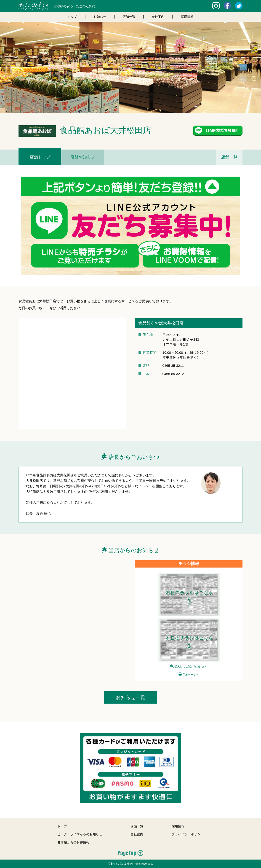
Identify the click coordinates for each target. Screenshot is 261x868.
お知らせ (100, 17)
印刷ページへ (191, 675)
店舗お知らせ (83, 157)
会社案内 (158, 17)
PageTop (127, 853)
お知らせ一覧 (131, 697)
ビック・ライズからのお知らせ (80, 834)
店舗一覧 (129, 17)
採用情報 (187, 17)
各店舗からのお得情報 (73, 842)
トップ (72, 17)
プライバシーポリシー (188, 834)
